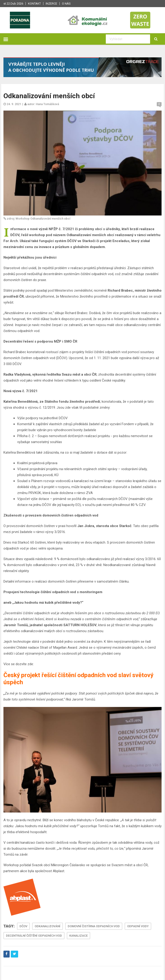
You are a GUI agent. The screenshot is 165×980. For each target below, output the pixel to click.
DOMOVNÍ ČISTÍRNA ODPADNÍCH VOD (94, 926)
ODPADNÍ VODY (138, 926)
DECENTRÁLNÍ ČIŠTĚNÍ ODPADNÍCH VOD (34, 936)
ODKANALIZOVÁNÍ (48, 926)
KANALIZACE (78, 936)
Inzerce (51, 4)
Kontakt (34, 4)
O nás (66, 4)
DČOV (23, 926)
